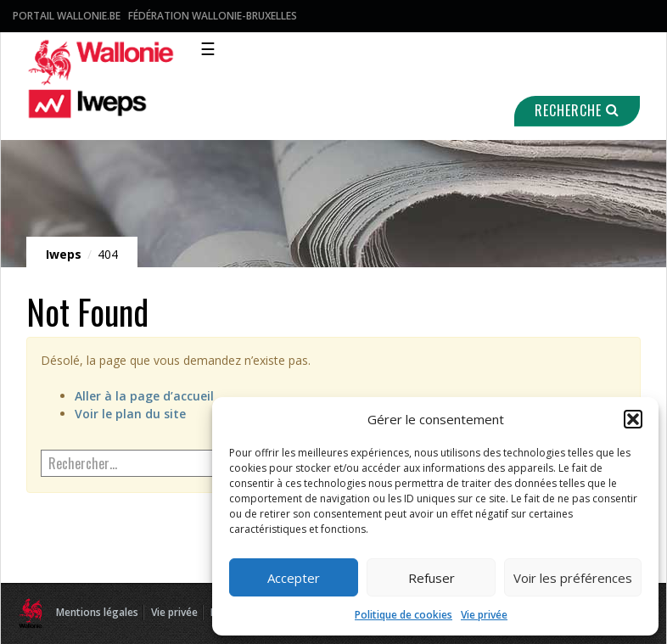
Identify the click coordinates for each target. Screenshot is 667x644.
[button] (633, 419)
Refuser (432, 578)
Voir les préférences (573, 578)
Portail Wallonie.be (67, 16)
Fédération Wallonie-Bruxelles (213, 16)
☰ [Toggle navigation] (208, 49)
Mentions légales (97, 612)
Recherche (577, 110)
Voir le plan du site (130, 414)
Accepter (294, 578)
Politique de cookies (404, 615)
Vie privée (484, 615)
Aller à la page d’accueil (144, 396)
